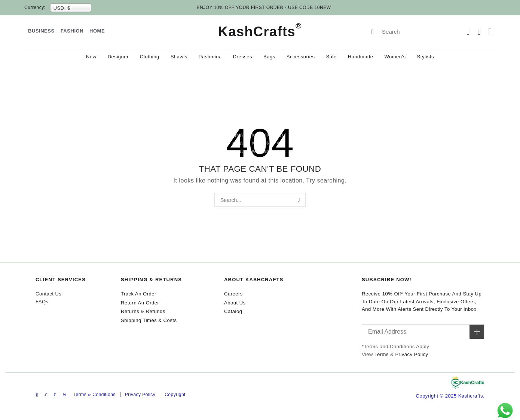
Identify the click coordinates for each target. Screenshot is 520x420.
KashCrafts (260, 32)
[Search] (373, 32)
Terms (382, 354)
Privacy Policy (412, 354)
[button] (468, 32)
